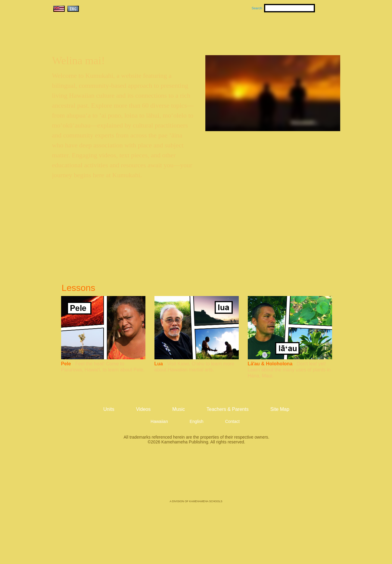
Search (257, 8)
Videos (253, 30)
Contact (232, 421)
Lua (159, 364)
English (197, 421)
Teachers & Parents (303, 30)
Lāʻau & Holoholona (270, 364)
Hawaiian (159, 421)
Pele (66, 364)
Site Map (280, 409)
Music (225, 30)
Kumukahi (104, 38)
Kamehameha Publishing (196, 476)
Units (187, 30)
